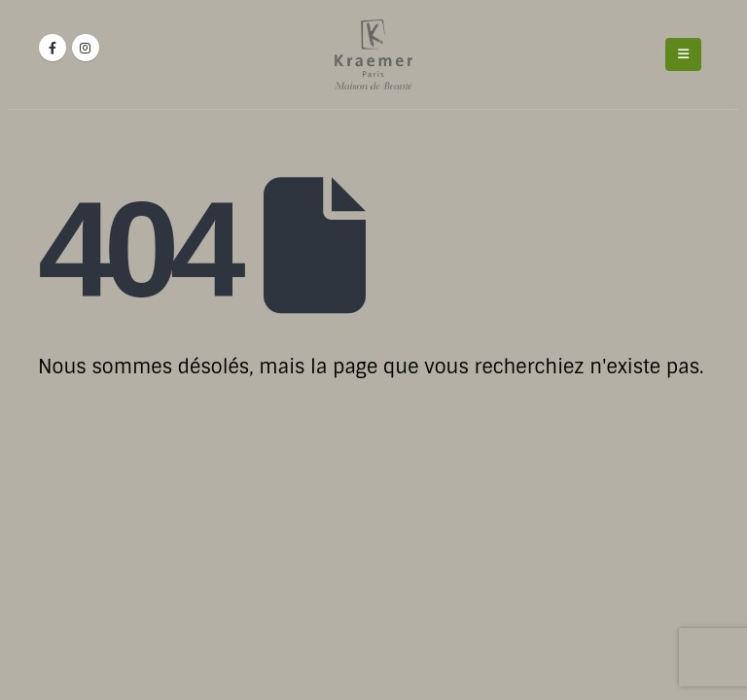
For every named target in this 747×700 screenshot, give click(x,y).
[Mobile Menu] (683, 54)
